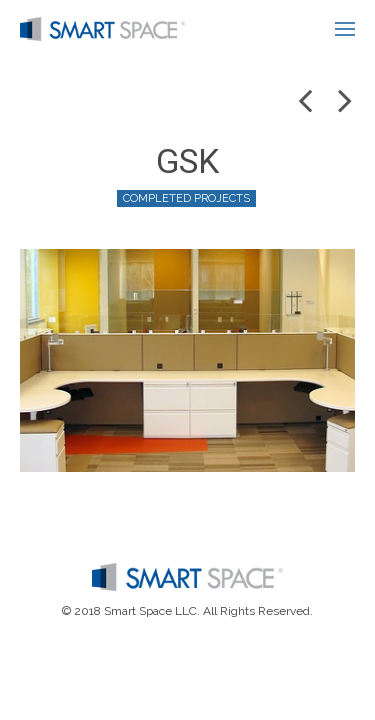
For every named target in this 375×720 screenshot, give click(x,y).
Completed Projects (186, 198)
